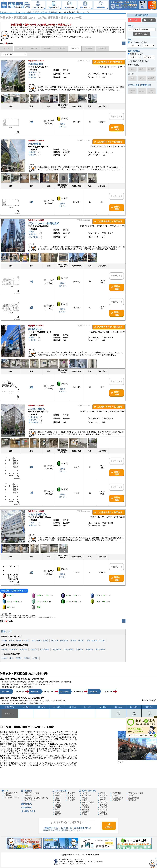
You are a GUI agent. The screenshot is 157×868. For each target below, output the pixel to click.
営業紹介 (28, 795)
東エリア (71, 793)
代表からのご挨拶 (32, 793)
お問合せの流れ (11, 793)
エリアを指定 (27, 12)
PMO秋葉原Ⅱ (36, 64)
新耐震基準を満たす (132, 91)
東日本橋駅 (100, 649)
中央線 (85, 798)
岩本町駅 (32, 75)
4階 (31, 467)
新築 (132, 78)
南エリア (71, 798)
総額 (140, 54)
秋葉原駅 (32, 73)
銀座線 (103, 793)
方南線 (103, 798)
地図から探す (30, 811)
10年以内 (151, 78)
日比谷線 (104, 803)
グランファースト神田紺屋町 (44, 224)
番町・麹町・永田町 (40, 641)
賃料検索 (28, 808)
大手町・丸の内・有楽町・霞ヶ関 (15, 641)
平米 (137, 42)
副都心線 (104, 810)
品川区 (58, 807)
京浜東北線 (87, 795)
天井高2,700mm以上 (151, 91)
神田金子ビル (35, 329)
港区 (12, 658)
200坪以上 (102, 48)
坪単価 (132, 54)
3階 (31, 282)
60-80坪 (48, 48)
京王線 (131, 795)
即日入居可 (142, 92)
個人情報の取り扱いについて (36, 798)
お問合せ (8, 795)
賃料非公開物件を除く (138, 61)
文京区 (27, 658)
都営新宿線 (117, 800)
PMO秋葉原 (35, 144)
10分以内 (151, 69)
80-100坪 (61, 48)
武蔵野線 (86, 812)
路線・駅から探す (89, 791)
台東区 (35, 658)
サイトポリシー (31, 800)
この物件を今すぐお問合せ (110, 62)
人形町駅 (79, 649)
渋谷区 (58, 803)
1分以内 (132, 69)
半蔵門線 (104, 807)
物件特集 (28, 804)
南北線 (103, 812)
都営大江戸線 (118, 798)
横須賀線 (86, 810)
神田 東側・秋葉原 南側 (49, 12)
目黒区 (58, 814)
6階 (31, 202)
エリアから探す (62, 791)
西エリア (71, 795)
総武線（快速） (88, 803)
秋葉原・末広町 (77, 641)
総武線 (85, 800)
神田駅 (32, 232)
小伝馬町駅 (33, 237)
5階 (31, 493)
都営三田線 (117, 795)
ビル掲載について (12, 798)
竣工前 (142, 78)
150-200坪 (89, 48)
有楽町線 (104, 805)
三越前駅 (33, 649)
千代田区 (36, 12)
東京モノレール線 (136, 793)
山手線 (85, 793)
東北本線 (86, 807)
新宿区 (19, 658)
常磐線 (85, 814)
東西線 (103, 800)
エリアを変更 (142, 34)
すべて (7, 48)
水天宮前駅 (68, 649)
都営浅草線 (117, 793)
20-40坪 (20, 48)
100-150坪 (75, 49)
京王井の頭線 (134, 798)
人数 (144, 42)
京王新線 (132, 800)
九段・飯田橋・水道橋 (95, 641)
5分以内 (142, 69)
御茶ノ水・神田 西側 (59, 641)
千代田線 (104, 814)
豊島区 (58, 810)
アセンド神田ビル (38, 515)
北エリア (71, 800)
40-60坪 (34, 48)
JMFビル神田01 (37, 409)
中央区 (4, 658)
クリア (150, 20)
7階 (31, 122)
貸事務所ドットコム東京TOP (10, 12)
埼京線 (85, 805)
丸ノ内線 (104, 795)
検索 (136, 20)
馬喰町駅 (32, 78)
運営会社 (28, 791)
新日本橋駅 (33, 423)
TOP (6, 791)
